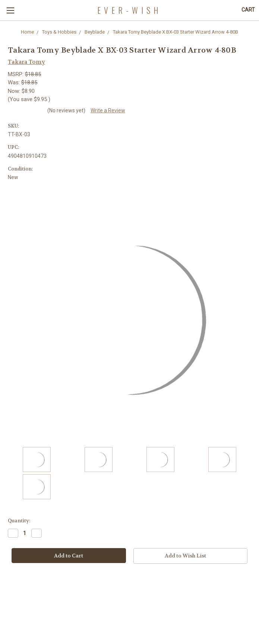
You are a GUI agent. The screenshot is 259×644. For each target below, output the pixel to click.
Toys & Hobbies (59, 32)
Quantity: (19, 521)
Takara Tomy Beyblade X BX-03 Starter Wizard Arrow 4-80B (176, 32)
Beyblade (95, 32)
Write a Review (108, 110)
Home (27, 32)
